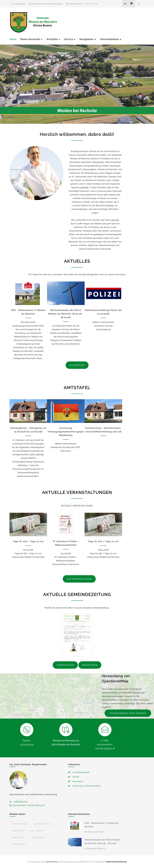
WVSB (76, 777)
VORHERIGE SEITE (65, 665)
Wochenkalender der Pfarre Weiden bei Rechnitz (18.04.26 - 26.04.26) (66, 314)
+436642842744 (20, 802)
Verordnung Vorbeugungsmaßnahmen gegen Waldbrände (66, 432)
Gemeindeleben (111, 39)
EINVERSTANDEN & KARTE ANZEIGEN (128, 713)
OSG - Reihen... (37, 831)
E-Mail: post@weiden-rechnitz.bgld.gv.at (105, 744)
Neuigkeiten (88, 39)
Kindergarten (19, 844)
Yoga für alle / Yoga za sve (28, 541)
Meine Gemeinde (31, 39)
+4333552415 (20, 4)
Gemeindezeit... (19, 838)
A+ (125, 4)
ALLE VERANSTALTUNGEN (79, 579)
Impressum (78, 781)
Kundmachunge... (20, 824)
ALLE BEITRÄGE (77, 365)
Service (70, 39)
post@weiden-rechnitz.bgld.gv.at (47, 4)
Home (13, 39)
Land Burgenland (81, 772)
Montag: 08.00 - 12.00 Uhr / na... (84, 4)
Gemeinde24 (52, 862)
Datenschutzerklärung (116, 862)
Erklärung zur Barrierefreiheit (86, 786)
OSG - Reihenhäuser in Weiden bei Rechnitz (101, 825)
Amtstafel (53, 39)
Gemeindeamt (18, 831)
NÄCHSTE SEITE (90, 665)
